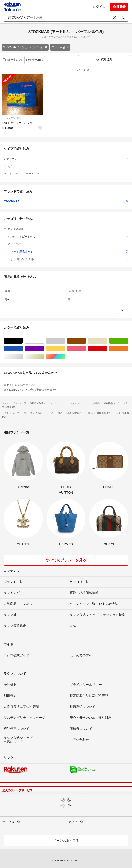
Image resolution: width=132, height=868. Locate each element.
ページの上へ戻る (66, 841)
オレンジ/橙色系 (128, 349)
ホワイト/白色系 (44, 341)
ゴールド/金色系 (44, 356)
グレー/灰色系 (65, 341)
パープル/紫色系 (44, 349)
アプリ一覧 (76, 822)
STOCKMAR (66, 201)
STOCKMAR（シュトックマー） (25, 47)
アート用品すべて (70, 252)
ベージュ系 (107, 341)
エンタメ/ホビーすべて (68, 237)
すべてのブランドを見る (66, 560)
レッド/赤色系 (107, 349)
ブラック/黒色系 (23, 341)
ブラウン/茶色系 (86, 341)
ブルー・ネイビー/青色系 (23, 349)
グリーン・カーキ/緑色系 (128, 341)
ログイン (99, 7)
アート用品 (60, 47)
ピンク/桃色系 (86, 349)
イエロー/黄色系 (65, 349)
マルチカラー (65, 356)
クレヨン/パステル (12, 118)
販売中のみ (12, 60)
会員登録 (119, 7)
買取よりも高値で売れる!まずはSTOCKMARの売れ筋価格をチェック (66, 387)
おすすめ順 (35, 60)
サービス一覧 (11, 822)
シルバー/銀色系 (23, 356)
